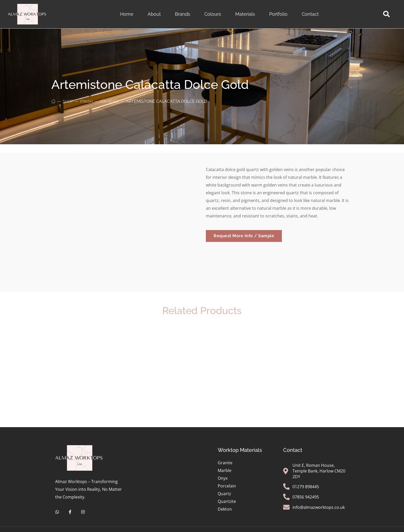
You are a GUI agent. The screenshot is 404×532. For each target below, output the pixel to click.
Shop (68, 101)
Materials (245, 14)
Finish (88, 101)
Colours (213, 14)
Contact (310, 14)
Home (127, 14)
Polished (112, 101)
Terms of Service (195, 527)
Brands (183, 14)
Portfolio (278, 14)
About (154, 14)
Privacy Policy (159, 527)
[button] (386, 14)
